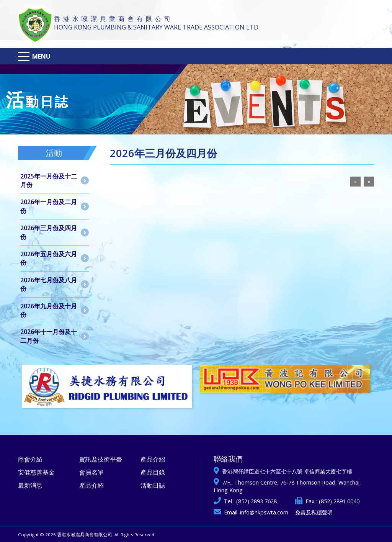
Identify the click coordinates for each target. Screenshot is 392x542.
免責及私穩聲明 (314, 512)
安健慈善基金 (36, 472)
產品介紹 (91, 485)
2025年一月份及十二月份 (49, 180)
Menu (41, 56)
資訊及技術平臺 (101, 459)
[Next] (369, 182)
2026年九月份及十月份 (49, 310)
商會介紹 (30, 459)
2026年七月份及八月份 (49, 284)
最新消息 (30, 485)
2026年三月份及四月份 (49, 232)
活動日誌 (153, 485)
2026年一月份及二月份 (49, 206)
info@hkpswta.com (264, 512)
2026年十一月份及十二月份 (49, 336)
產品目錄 (153, 472)
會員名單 (91, 472)
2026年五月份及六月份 (49, 258)
